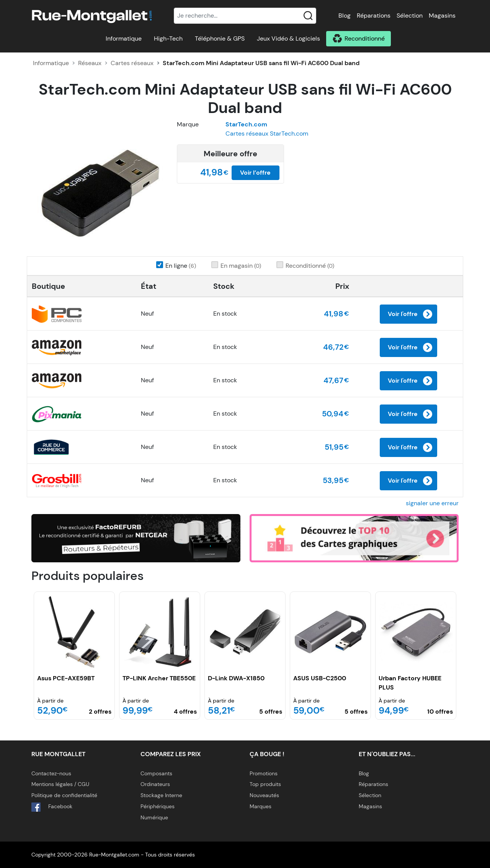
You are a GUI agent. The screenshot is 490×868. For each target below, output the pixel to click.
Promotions (264, 773)
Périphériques (158, 806)
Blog (345, 16)
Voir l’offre (255, 173)
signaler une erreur (432, 503)
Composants (156, 773)
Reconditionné (365, 38)
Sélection (410, 16)
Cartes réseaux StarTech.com (267, 133)
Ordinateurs (155, 784)
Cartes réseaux (132, 63)
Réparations (374, 16)
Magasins (442, 16)
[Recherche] (245, 16)
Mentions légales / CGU (60, 784)
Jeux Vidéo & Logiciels (288, 38)
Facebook (52, 807)
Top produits (265, 784)
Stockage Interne (161, 795)
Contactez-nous (51, 773)
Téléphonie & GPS (220, 38)
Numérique (154, 817)
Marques (261, 806)
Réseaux (90, 63)
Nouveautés (264, 795)
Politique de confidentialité (64, 795)
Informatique (124, 38)
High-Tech (168, 38)
